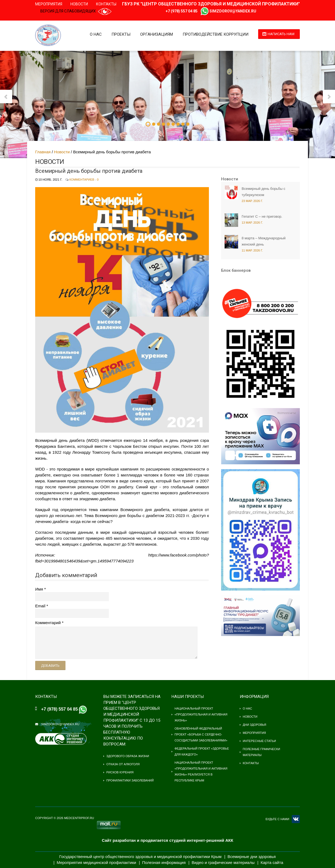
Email (40, 606)
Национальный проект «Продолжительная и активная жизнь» (201, 714)
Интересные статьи (259, 741)
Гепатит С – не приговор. (262, 216)
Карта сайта (272, 862)
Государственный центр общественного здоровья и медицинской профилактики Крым (140, 857)
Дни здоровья (254, 725)
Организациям (157, 34)
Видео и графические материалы (223, 862)
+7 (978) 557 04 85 (182, 11)
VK (296, 819)
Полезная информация (164, 862)
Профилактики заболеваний (130, 780)
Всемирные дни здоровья (252, 857)
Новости (79, 4)
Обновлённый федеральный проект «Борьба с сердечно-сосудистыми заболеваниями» (201, 734)
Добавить (50, 666)
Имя (39, 589)
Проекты (121, 34)
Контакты (106, 4)
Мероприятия (49, 4)
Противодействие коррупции (216, 34)
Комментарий (48, 623)
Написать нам (281, 34)
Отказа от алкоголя (123, 764)
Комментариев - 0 (84, 180)
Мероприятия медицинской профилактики (97, 862)
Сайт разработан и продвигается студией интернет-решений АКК (167, 840)
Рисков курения (120, 772)
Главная (43, 152)
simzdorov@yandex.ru (233, 11)
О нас (96, 34)
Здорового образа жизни (128, 756)
